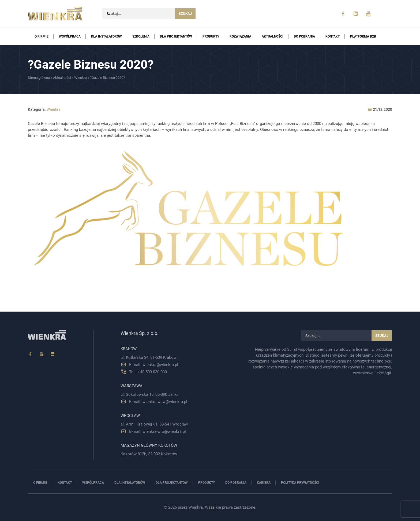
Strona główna (39, 78)
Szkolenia (141, 36)
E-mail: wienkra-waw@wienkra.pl (158, 402)
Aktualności (273, 36)
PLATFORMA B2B (363, 36)
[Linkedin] (53, 354)
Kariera (264, 483)
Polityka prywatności (300, 483)
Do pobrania (304, 36)
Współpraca (70, 36)
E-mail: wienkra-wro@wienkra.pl (157, 431)
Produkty (211, 36)
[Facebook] (30, 354)
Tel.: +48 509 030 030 (148, 372)
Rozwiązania (240, 36)
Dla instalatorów (106, 36)
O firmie (42, 36)
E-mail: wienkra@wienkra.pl (154, 365)
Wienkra (80, 78)
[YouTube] (42, 354)
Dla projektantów (176, 36)
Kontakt (333, 36)
